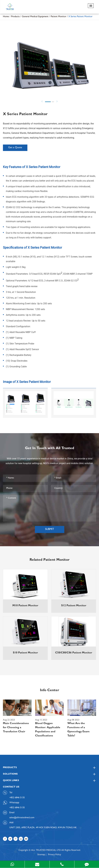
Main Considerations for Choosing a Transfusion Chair (16, 728)
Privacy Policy (55, 855)
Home (6, 17)
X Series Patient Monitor (80, 17)
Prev (42, 101)
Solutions (49, 774)
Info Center (50, 691)
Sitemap (41, 855)
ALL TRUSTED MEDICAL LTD (46, 850)
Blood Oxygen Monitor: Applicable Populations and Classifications (48, 730)
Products (15, 17)
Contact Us (11, 787)
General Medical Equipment (35, 17)
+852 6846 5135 (17, 808)
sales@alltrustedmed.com (22, 818)
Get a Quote (15, 148)
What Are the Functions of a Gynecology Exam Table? (78, 730)
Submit (50, 529)
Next (57, 101)
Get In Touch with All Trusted (50, 449)
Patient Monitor (58, 17)
